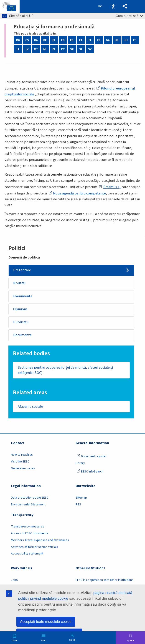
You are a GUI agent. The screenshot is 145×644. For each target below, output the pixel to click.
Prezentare (22, 270)
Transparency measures (28, 527)
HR (117, 40)
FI (90, 40)
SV (90, 49)
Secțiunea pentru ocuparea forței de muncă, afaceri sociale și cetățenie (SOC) (65, 370)
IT (135, 40)
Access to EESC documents (30, 533)
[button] (125, 6)
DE (45, 40)
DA (36, 40)
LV (27, 49)
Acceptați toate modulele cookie (46, 622)
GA (108, 40)
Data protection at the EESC (30, 498)
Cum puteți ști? (129, 16)
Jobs (14, 580)
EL (54, 40)
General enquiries (23, 468)
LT (18, 49)
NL (45, 49)
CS (27, 40)
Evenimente (23, 296)
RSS (78, 505)
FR (99, 40)
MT (36, 49)
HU (126, 40)
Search (72, 640)
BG (18, 40)
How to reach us (22, 455)
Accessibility (113, 6)
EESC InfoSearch (90, 472)
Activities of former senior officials (34, 547)
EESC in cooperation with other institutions (104, 580)
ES (72, 40)
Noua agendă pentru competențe (77, 193)
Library (80, 463)
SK (72, 49)
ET (81, 40)
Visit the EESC (20, 462)
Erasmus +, (110, 187)
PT (63, 49)
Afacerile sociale (30, 407)
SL (81, 49)
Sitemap (81, 498)
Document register (92, 456)
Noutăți (19, 283)
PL (54, 49)
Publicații (21, 322)
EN (63, 40)
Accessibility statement (27, 554)
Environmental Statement (28, 505)
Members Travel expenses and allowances (40, 540)
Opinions (20, 309)
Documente (22, 335)
